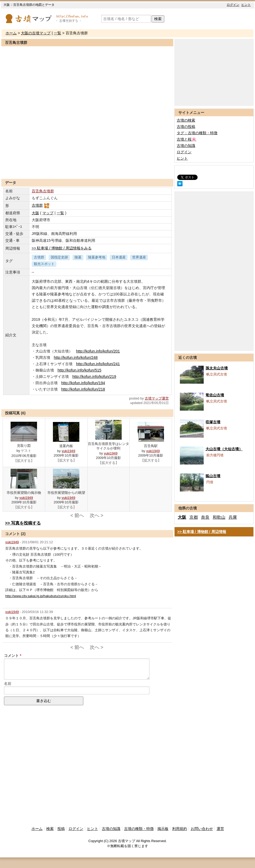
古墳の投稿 (186, 127)
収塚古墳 (213, 422)
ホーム (11, 33)
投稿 (61, 829)
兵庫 (233, 517)
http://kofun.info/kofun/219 (94, 377)
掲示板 (163, 829)
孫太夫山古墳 (217, 368)
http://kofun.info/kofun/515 (80, 370)
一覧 (57, 33)
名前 (8, 684)
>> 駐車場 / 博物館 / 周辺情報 (202, 532)
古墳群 (41, 205)
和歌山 (219, 517)
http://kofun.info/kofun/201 (98, 351)
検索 (158, 19)
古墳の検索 (186, 120)
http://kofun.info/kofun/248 (76, 358)
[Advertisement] (87, 166)
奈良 (205, 517)
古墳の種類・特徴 (139, 829)
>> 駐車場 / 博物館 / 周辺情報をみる (62, 248)
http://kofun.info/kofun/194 (83, 383)
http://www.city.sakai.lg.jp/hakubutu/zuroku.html (41, 596)
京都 (194, 517)
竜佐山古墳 (215, 395)
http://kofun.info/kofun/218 (83, 389)
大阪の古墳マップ (36, 33)
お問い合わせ (202, 829)
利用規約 (180, 829)
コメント (11, 656)
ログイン (233, 5)
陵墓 (78, 257)
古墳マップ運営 (157, 398)
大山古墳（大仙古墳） (224, 449)
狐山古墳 (213, 476)
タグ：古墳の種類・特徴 (197, 133)
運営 (220, 829)
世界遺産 (139, 257)
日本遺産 (119, 257)
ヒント (246, 5)
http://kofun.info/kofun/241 (98, 364)
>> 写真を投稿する (23, 523)
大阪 (35, 213)
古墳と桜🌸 (186, 139)
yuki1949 (68, 451)
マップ (48, 213)
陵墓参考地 (97, 257)
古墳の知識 (186, 146)
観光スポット (44, 264)
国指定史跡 (59, 257)
